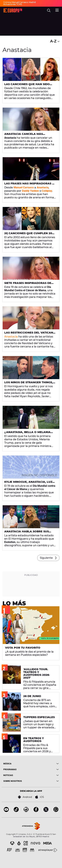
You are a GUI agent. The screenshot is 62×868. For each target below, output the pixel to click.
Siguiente (46, 558)
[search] (49, 10)
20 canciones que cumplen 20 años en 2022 (28, 235)
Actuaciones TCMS (13, 4)
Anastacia (11, 337)
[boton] (45, 764)
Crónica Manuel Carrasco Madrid (20, 2)
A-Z (55, 41)
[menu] (57, 10)
